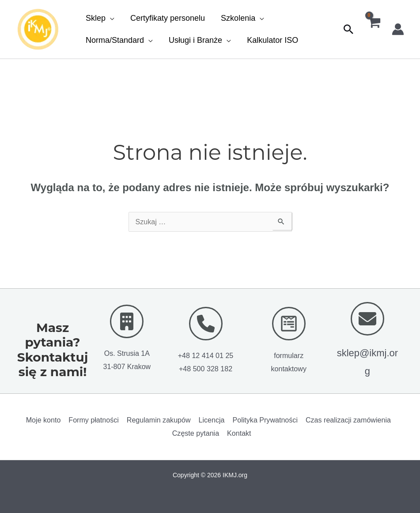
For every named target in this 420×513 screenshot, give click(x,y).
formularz (289, 355)
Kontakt (238, 433)
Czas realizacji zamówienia (345, 420)
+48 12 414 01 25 (206, 355)
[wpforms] (289, 323)
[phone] (206, 323)
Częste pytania (196, 433)
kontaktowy (289, 368)
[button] (100, 18)
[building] (127, 321)
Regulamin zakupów (159, 420)
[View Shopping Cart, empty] (373, 29)
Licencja (211, 420)
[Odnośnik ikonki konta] (398, 29)
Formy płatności (95, 420)
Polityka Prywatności (263, 420)
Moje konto (46, 420)
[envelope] (367, 318)
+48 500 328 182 (206, 368)
